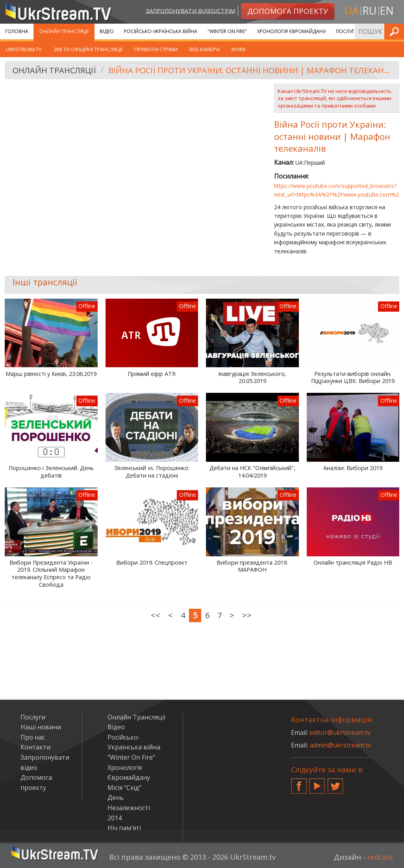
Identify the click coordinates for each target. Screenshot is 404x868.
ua (352, 10)
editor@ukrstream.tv (340, 732)
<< (156, 615)
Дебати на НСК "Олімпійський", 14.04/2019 (252, 472)
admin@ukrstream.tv (340, 745)
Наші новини (41, 727)
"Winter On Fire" (227, 31)
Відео (107, 31)
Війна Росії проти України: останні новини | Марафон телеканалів (251, 70)
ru (369, 10)
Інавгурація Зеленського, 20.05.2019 (252, 378)
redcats (380, 857)
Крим (238, 49)
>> (247, 615)
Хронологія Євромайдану (291, 31)
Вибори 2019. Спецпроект (152, 563)
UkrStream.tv (24, 49)
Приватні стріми (156, 49)
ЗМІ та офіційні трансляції (88, 49)
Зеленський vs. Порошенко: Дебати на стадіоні (152, 472)
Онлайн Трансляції (64, 31)
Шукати (396, 31)
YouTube (317, 783)
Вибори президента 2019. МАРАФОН (252, 566)
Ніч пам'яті (124, 828)
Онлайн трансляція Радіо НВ (353, 563)
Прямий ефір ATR (152, 374)
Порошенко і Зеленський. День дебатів (51, 472)
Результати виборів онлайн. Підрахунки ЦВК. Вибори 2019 (353, 378)
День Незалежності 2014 (129, 808)
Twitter (335, 783)
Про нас (33, 737)
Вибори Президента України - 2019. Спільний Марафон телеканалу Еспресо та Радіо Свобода (51, 574)
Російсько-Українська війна (161, 31)
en (387, 10)
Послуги (347, 31)
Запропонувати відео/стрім (190, 10)
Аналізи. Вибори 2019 (353, 468)
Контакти (35, 747)
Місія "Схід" (124, 788)
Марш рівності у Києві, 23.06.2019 (51, 374)
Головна (17, 31)
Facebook (299, 783)
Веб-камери (205, 49)
